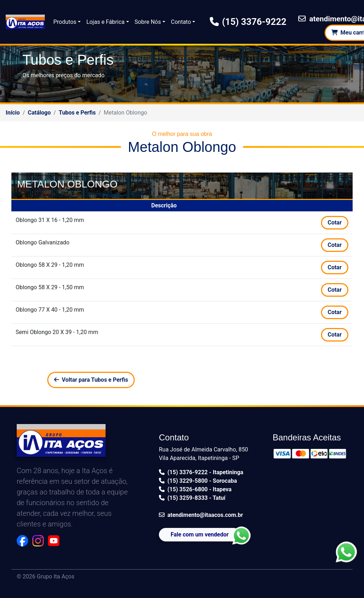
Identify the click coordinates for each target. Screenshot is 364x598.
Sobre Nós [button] (148, 22)
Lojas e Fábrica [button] (106, 22)
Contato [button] (181, 22)
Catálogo (39, 113)
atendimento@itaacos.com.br (201, 515)
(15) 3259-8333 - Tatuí (192, 498)
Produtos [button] (65, 22)
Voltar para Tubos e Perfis (91, 380)
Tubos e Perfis (77, 113)
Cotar (335, 223)
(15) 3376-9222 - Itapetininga (201, 472)
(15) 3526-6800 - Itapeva (195, 489)
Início (13, 113)
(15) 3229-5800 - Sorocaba (198, 481)
